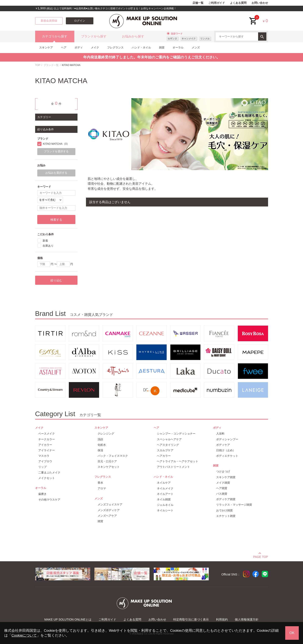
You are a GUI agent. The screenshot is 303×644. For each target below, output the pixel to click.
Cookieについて (24, 635)
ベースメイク (47, 434)
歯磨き (42, 494)
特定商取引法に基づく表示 (191, 619)
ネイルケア (164, 483)
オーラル (178, 47)
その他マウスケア (49, 500)
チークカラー (47, 439)
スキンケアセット (109, 467)
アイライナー (47, 450)
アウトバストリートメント (173, 467)
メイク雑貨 (223, 483)
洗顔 (100, 439)
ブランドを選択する (56, 151)
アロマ (102, 488)
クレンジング (106, 434)
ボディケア (223, 445)
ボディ (79, 47)
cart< (253, 18)
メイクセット (47, 478)
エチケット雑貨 (226, 516)
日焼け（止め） (226, 450)
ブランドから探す (94, 36)
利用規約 (222, 619)
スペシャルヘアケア (169, 439)
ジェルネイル (165, 505)
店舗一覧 (198, 3)
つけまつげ (223, 471)
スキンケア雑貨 (226, 477)
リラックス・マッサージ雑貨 (234, 505)
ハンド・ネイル (141, 47)
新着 (45, 241)
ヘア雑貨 (222, 488)
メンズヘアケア (107, 516)
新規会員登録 (49, 21)
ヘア (64, 47)
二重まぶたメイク (49, 473)
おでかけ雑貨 (224, 510)
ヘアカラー (164, 456)
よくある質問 (238, 3)
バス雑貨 (222, 494)
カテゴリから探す (55, 36)
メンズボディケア (109, 510)
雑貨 (162, 47)
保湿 (100, 450)
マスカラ (44, 456)
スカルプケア (165, 450)
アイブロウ (45, 461)
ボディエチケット (227, 456)
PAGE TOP (260, 556)
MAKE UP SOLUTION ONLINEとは (68, 619)
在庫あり (48, 246)
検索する (56, 220)
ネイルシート (165, 510)
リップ (42, 467)
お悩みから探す (133, 36)
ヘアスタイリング (168, 445)
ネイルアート (165, 494)
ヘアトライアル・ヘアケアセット (178, 461)
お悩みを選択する (56, 173)
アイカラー (45, 445)
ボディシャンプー (227, 439)
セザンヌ (172, 39)
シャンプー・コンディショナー (176, 434)
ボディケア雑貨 (226, 499)
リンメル (205, 39)
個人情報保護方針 (247, 619)
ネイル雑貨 (164, 499)
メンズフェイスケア (110, 504)
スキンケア (46, 47)
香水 (100, 483)
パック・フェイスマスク (113, 456)
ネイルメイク (165, 488)
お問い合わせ (260, 3)
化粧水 (102, 445)
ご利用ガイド (217, 3)
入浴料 (220, 434)
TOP (38, 65)
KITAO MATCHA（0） (56, 144)
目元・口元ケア (107, 461)
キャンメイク (189, 39)
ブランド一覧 (51, 65)
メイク (95, 47)
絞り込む (56, 280)
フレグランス (115, 47)
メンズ (196, 47)
